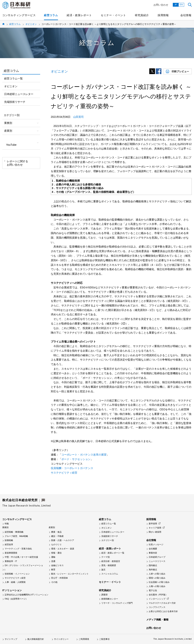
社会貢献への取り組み (159, 582)
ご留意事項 (104, 639)
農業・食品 (56, 532)
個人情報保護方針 (36, 639)
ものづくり (56, 544)
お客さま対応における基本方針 (163, 611)
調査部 (104, 595)
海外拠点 (153, 570)
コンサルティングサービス (19, 15)
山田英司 (78, 117)
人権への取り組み (157, 586)
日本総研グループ (157, 557)
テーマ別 (106, 557)
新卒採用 (153, 524)
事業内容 (153, 553)
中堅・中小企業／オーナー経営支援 (21, 557)
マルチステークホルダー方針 (162, 603)
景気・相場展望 (109, 565)
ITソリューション (12, 590)
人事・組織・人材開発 (15, 582)
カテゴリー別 (108, 540)
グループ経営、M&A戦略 (16, 536)
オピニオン (31, 24)
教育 (53, 570)
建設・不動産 (57, 536)
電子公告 (153, 590)
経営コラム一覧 (13, 78)
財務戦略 (9, 540)
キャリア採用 (155, 528)
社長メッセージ (156, 544)
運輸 (53, 557)
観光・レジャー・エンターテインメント (70, 574)
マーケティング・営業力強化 (18, 549)
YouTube (11, 145)
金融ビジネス (57, 565)
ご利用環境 (84, 639)
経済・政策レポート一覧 (113, 553)
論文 (103, 570)
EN (181, 4)
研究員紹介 (142, 15)
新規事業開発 (11, 553)
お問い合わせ (161, 5)
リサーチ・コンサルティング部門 (117, 603)
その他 (54, 582)
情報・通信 (56, 553)
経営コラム (51, 15)
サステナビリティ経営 (64, 473)
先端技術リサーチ (15, 102)
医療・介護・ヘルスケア (63, 540)
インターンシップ (157, 599)
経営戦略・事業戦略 (14, 532)
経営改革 (9, 544)
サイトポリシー (61, 639)
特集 (7, 524)
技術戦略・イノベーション (17, 574)
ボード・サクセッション (76, 459)
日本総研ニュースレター (19, 94)
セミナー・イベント (113, 15)
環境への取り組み (157, 578)
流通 (53, 561)
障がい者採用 (155, 532)
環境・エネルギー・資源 (63, 549)
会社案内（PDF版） (158, 595)
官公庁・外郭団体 (59, 578)
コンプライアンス (157, 607)
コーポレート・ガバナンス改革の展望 (84, 455)
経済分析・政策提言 (111, 561)
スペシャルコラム (110, 574)
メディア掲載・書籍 (157, 620)
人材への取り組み (157, 574)
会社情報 (186, 15)
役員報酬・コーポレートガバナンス (72, 468)
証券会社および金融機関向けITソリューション (27, 595)
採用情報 (163, 15)
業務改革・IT (11, 561)
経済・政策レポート (79, 15)
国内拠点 (153, 565)
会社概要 (153, 549)
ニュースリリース (157, 561)
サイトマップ (11, 639)
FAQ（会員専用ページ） (16, 599)
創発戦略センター (110, 599)
